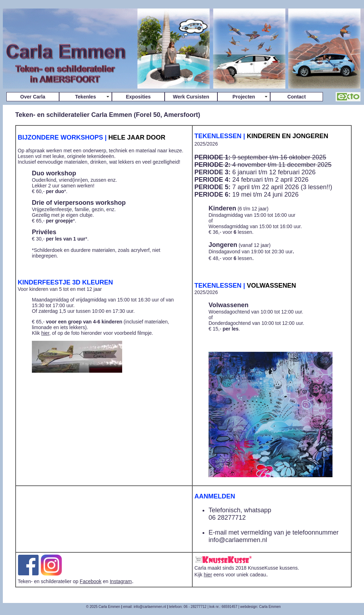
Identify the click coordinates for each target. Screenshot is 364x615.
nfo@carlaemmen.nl (238, 540)
